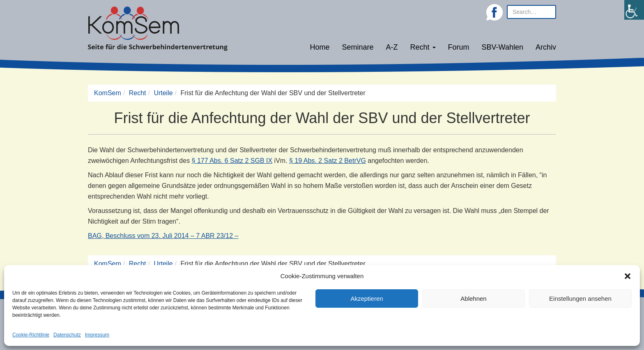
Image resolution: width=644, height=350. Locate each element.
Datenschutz (67, 335)
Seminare (358, 47)
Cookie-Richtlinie (31, 335)
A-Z (392, 47)
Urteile (163, 93)
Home (320, 47)
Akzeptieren (367, 299)
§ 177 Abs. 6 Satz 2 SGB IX (232, 161)
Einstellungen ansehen (580, 299)
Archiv (546, 47)
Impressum (97, 335)
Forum (459, 47)
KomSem (108, 93)
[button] (628, 276)
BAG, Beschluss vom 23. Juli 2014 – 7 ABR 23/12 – (163, 236)
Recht (423, 47)
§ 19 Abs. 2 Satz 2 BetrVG (328, 161)
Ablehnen (473, 299)
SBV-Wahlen (503, 47)
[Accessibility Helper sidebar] (634, 10)
